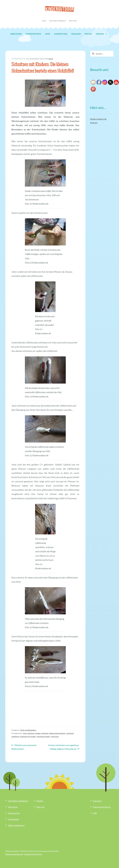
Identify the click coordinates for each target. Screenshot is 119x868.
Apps (48, 34)
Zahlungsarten (14, 813)
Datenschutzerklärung (102, 807)
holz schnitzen (29, 733)
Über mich (41, 807)
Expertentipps (33, 34)
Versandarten (14, 819)
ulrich (51, 59)
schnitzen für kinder (28, 736)
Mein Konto (73, 21)
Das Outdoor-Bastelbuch (58, 21)
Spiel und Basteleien (28, 730)
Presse (88, 34)
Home (44, 21)
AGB (95, 813)
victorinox (55, 736)
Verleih (100, 34)
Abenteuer (16, 34)
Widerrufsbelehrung (16, 825)
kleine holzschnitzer (57, 733)
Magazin (76, 34)
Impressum (97, 801)
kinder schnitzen (42, 733)
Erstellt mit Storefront (33, 854)
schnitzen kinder (43, 736)
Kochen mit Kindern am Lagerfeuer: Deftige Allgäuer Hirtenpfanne (64, 747)
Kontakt (40, 801)
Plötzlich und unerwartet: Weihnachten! (24, 747)
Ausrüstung (61, 34)
